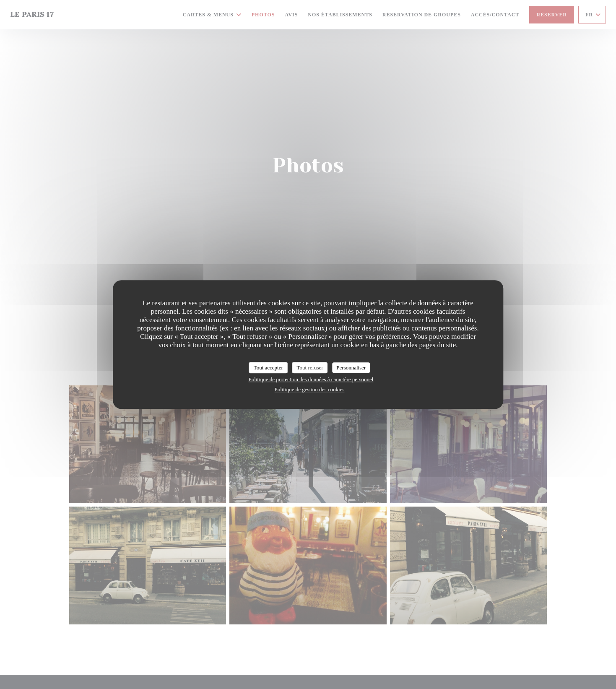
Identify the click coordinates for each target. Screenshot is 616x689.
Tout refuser (310, 368)
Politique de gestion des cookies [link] (310, 389)
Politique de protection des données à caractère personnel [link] (311, 379)
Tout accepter (268, 368)
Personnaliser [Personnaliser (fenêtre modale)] (351, 368)
